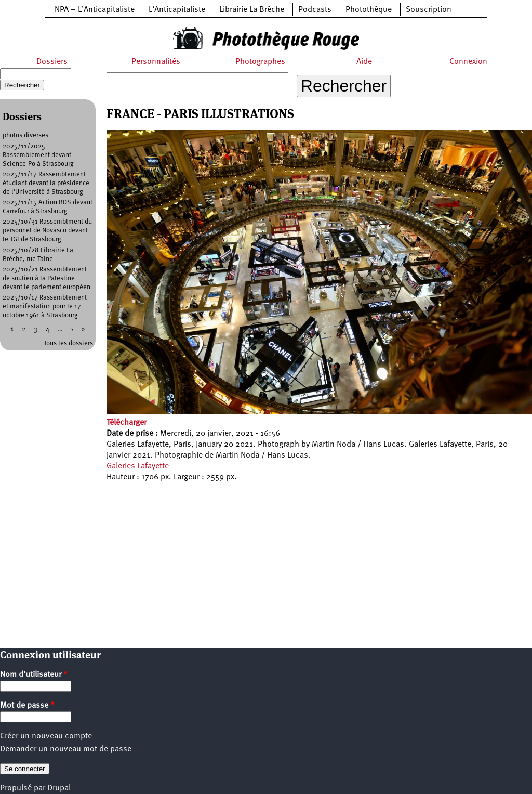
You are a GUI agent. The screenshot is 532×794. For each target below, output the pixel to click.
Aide (364, 62)
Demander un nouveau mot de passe (66, 749)
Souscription (429, 10)
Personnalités (156, 62)
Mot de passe (27, 706)
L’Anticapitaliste (177, 10)
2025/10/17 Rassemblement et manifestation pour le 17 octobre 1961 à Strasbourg (45, 307)
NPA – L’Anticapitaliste (95, 10)
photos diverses (25, 135)
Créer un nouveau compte (46, 736)
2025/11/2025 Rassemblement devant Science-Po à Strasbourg (38, 155)
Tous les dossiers (68, 343)
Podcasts (315, 10)
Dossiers (52, 62)
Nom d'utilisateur (34, 675)
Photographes (260, 62)
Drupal (59, 788)
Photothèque (369, 10)
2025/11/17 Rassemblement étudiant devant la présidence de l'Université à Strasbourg (46, 183)
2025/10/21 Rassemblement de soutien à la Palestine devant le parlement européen (46, 278)
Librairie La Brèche (252, 10)
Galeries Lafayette (138, 466)
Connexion (468, 62)
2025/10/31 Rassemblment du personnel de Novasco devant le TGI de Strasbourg (47, 231)
